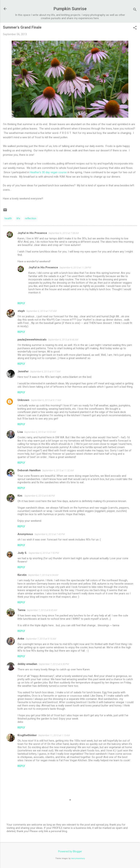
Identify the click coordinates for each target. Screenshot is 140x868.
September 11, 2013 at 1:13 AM (54, 735)
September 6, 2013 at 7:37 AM (41, 311)
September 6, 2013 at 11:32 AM (58, 470)
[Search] (135, 10)
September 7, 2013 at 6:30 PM (54, 664)
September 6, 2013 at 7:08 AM (64, 233)
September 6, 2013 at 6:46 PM (40, 496)
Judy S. (22, 553)
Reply (21, 303)
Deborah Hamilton (29, 470)
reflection (31, 218)
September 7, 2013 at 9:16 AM (41, 639)
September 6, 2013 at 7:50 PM (44, 553)
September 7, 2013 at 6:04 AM (43, 575)
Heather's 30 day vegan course (48, 172)
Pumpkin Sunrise (70, 9)
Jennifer (23, 371)
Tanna (21, 610)
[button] (135, 28)
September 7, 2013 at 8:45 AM (42, 610)
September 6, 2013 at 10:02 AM (40, 432)
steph (21, 311)
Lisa (20, 432)
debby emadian (27, 664)
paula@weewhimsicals (32, 340)
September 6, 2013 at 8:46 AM (63, 340)
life (18, 218)
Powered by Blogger (70, 851)
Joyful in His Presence (32, 233)
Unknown (23, 400)
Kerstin (22, 575)
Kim (20, 496)
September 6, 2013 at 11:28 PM (75, 268)
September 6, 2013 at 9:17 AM (45, 372)
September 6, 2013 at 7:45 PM (50, 534)
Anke (21, 639)
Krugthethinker (27, 735)
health (8, 218)
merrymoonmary (78, 858)
